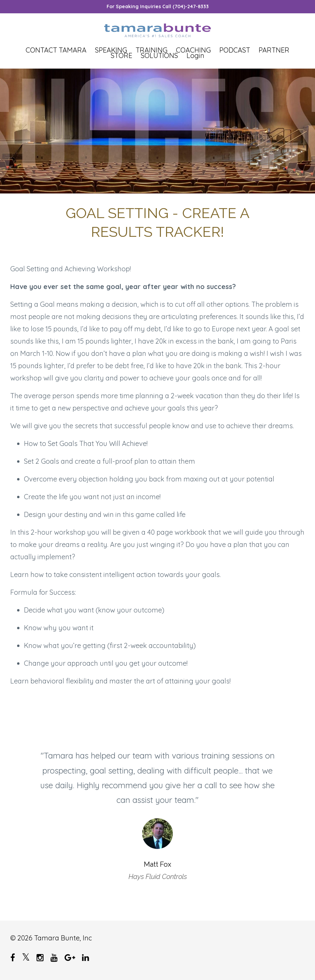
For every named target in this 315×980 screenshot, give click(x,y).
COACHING (193, 50)
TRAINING (152, 50)
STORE (121, 56)
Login (195, 56)
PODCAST (235, 50)
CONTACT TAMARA (56, 50)
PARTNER (274, 50)
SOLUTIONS (159, 56)
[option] (157, 809)
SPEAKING (111, 50)
